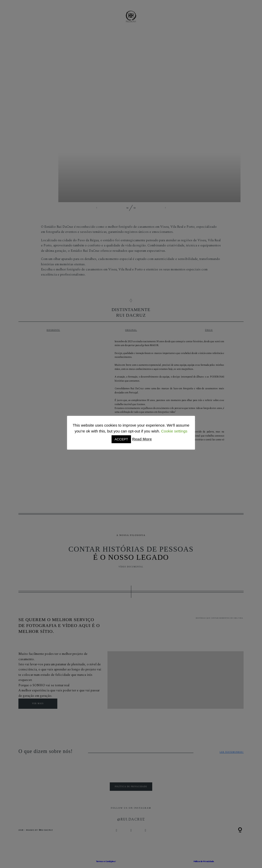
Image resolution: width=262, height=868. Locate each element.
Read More (142, 439)
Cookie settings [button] (174, 431)
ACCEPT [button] (121, 439)
